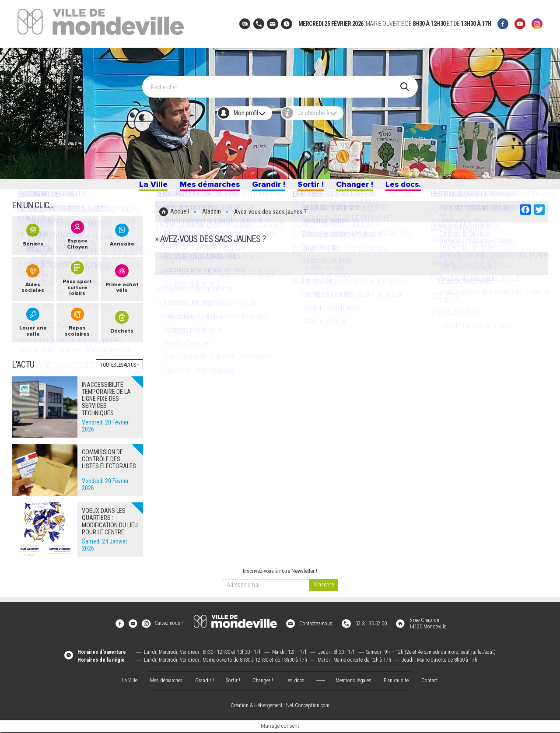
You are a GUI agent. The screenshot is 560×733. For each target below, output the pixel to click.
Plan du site (396, 682)
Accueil (180, 217)
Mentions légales (353, 682)
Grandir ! (267, 187)
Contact (430, 682)
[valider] (324, 593)
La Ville (144, 187)
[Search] (276, 83)
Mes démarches (204, 187)
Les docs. (411, 187)
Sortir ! (312, 187)
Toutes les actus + (119, 373)
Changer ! (359, 187)
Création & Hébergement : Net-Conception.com (280, 707)
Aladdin (212, 217)
